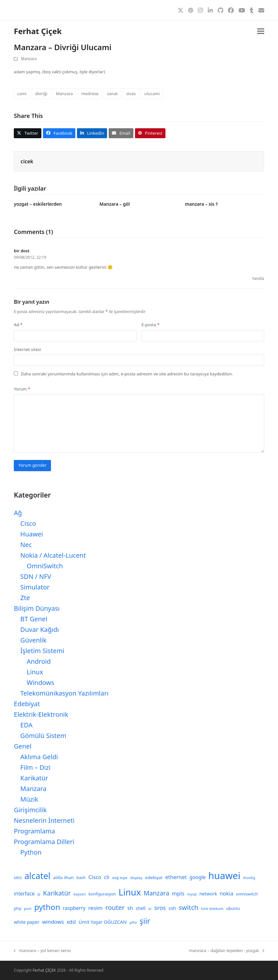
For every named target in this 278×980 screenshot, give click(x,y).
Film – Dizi (35, 767)
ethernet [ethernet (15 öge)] (176, 877)
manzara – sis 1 (202, 204)
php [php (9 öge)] (17, 908)
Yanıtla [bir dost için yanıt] (258, 279)
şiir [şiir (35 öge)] (145, 921)
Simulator (35, 587)
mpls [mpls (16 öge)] (178, 893)
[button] (261, 31)
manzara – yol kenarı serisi (42, 951)
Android (39, 661)
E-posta (150, 325)
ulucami (152, 94)
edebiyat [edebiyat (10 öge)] (154, 877)
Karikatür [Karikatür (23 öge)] (57, 893)
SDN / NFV (36, 576)
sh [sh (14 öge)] (130, 908)
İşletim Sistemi (42, 651)
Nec (26, 545)
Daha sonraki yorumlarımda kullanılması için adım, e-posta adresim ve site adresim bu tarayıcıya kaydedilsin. (127, 374)
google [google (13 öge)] (198, 877)
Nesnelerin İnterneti (44, 820)
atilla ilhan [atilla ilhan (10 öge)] (64, 877)
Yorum (22, 389)
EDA (26, 725)
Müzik (29, 799)
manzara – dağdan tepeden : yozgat (227, 951)
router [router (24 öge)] (115, 907)
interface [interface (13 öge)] (24, 894)
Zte (25, 598)
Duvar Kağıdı (39, 629)
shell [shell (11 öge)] (141, 908)
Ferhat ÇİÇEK (44, 970)
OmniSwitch (45, 566)
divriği (41, 94)
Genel (23, 746)
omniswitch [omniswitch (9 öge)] (247, 894)
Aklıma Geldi (39, 757)
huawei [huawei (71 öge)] (224, 876)
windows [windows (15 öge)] (53, 922)
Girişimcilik (30, 810)
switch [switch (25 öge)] (188, 907)
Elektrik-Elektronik (41, 714)
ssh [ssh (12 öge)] (172, 908)
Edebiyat (27, 704)
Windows (40, 683)
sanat (113, 94)
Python (31, 852)
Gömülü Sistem (43, 736)
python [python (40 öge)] (47, 907)
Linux (35, 672)
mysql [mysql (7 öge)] (192, 894)
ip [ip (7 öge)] (39, 894)
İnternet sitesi (27, 349)
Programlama (34, 831)
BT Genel (34, 619)
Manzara (29, 59)
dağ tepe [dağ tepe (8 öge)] (120, 878)
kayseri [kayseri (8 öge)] (80, 894)
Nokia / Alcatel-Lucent (53, 555)
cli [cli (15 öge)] (106, 877)
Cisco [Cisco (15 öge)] (95, 877)
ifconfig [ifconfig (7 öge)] (249, 878)
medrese (90, 94)
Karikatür (34, 778)
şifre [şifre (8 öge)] (133, 922)
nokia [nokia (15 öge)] (227, 893)
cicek (27, 161)
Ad (18, 325)
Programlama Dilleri (44, 842)
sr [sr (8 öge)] (150, 908)
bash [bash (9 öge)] (81, 878)
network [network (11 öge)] (208, 894)
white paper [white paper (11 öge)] (27, 922)
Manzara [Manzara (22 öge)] (156, 893)
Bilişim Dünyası (37, 608)
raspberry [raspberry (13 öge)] (74, 908)
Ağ (18, 513)
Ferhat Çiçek (38, 31)
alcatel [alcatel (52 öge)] (37, 876)
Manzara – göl (115, 204)
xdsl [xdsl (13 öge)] (71, 922)
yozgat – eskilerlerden (38, 204)
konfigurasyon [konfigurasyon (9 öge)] (102, 894)
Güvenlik (33, 640)
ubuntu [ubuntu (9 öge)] (233, 908)
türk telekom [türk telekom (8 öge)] (212, 908)
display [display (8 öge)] (136, 878)
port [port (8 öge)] (28, 908)
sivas (131, 94)
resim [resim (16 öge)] (95, 908)
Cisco (28, 523)
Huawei (32, 534)
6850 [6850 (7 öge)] (18, 878)
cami (22, 94)
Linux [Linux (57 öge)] (130, 892)
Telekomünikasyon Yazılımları (64, 693)
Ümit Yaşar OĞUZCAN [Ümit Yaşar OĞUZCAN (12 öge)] (103, 922)
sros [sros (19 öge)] (160, 908)
